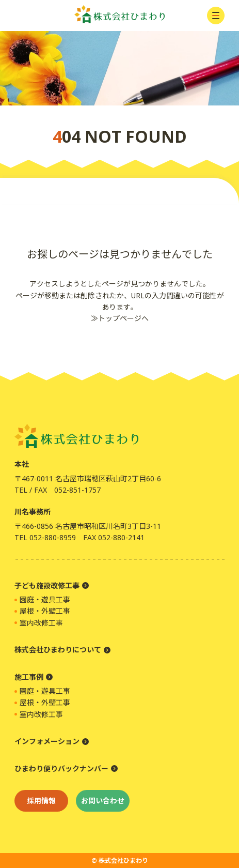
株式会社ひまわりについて (58, 650)
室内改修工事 (41, 623)
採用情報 (41, 801)
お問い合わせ (103, 801)
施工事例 (29, 677)
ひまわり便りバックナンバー (61, 768)
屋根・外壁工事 (45, 611)
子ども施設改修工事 (47, 585)
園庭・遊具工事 (45, 599)
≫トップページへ (120, 318)
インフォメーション (47, 741)
